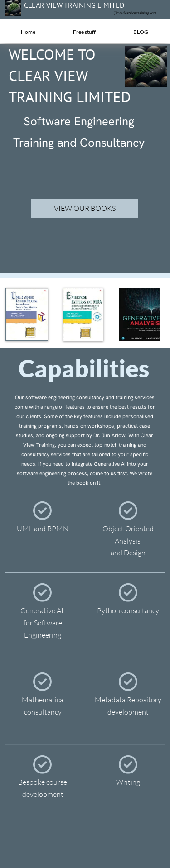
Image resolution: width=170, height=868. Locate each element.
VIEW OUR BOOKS (85, 208)
